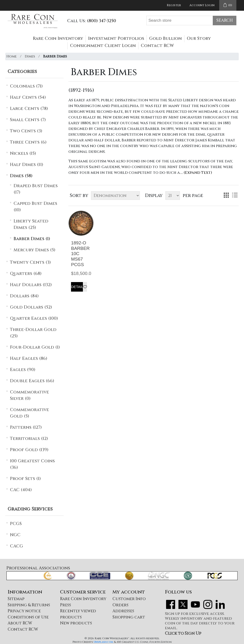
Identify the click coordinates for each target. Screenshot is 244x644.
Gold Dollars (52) (31, 307)
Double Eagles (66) (32, 381)
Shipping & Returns (29, 605)
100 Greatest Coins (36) (32, 464)
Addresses (123, 611)
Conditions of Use (28, 617)
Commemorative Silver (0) (30, 395)
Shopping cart (129, 617)
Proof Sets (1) (25, 479)
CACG (17, 546)
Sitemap (16, 599)
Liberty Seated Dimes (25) (31, 224)
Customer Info (129, 599)
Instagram (208, 604)
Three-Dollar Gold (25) (33, 333)
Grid (226, 195)
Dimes (30, 56)
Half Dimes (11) (27, 165)
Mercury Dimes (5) (34, 250)
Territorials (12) (29, 439)
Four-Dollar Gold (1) (35, 347)
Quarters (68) (26, 274)
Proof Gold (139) (29, 450)
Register (174, 5)
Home (12, 56)
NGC (15, 535)
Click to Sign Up (183, 633)
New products (76, 623)
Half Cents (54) (28, 97)
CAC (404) (21, 490)
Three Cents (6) (28, 142)
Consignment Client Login (103, 46)
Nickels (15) (23, 153)
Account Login (202, 5)
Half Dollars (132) (31, 285)
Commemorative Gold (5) (30, 413)
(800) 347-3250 (102, 21)
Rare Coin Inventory (58, 39)
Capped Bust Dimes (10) (35, 207)
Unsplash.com (103, 642)
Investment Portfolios (116, 39)
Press (66, 605)
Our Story (199, 39)
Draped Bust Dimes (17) (36, 189)
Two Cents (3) (26, 131)
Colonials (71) (26, 86)
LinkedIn (220, 604)
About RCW (20, 623)
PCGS (16, 524)
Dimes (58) (21, 176)
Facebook (171, 604)
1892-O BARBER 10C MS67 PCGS (80, 254)
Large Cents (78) (29, 109)
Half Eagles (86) (29, 358)
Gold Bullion (165, 39)
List (235, 195)
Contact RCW (157, 46)
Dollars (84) (24, 296)
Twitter (183, 604)
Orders (120, 605)
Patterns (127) (26, 427)
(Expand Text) (198, 173)
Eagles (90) (23, 370)
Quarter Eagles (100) (34, 318)
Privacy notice (24, 611)
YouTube (195, 604)
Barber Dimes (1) (32, 239)
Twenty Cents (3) (30, 262)
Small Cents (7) (28, 120)
